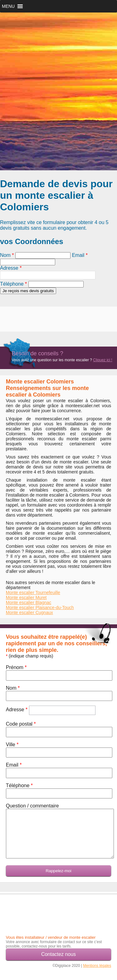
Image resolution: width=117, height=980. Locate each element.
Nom (7, 255)
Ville (12, 745)
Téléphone (13, 284)
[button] (8, 6)
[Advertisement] (37, 316)
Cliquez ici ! (102, 360)
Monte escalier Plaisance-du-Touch (40, 607)
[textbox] (48, 275)
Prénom (16, 667)
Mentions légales (97, 966)
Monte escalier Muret (26, 597)
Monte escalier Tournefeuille (33, 592)
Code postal (21, 724)
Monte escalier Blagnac (29, 602)
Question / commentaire (32, 806)
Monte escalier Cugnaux (29, 612)
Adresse (11, 268)
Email (80, 255)
